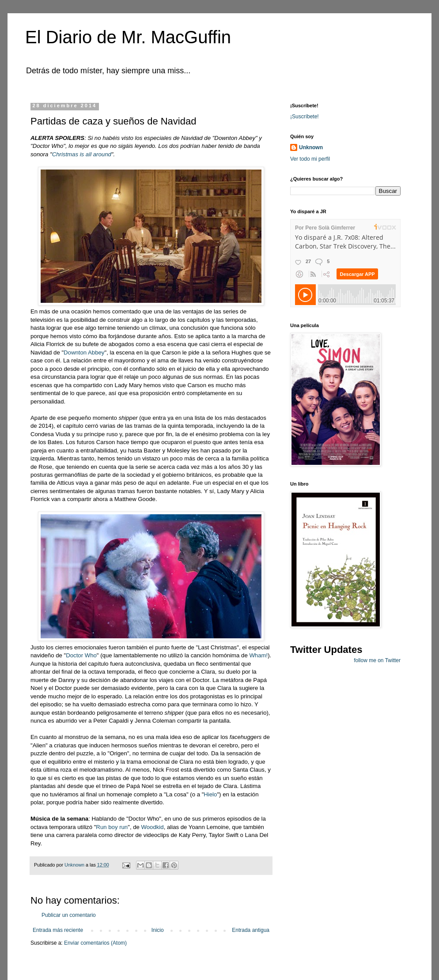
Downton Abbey (84, 352)
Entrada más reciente (58, 930)
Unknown (311, 147)
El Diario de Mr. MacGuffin (128, 37)
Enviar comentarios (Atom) (95, 943)
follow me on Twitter (377, 660)
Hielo (210, 794)
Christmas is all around (82, 154)
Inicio (158, 930)
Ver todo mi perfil (310, 159)
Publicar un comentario (69, 915)
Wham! (258, 655)
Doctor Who (81, 655)
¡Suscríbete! (305, 117)
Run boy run (112, 827)
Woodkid (153, 827)
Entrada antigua (251, 930)
